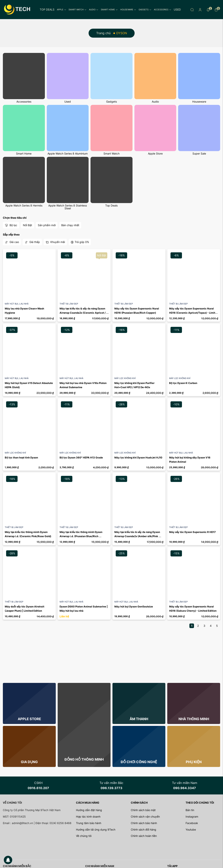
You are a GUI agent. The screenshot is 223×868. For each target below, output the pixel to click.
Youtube (191, 830)
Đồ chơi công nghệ (139, 762)
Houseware (128, 10)
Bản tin (190, 810)
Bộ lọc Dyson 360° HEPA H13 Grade (81, 457)
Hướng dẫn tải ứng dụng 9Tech (96, 830)
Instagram (192, 817)
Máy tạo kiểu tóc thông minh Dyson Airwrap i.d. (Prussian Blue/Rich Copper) (81, 536)
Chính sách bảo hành (144, 823)
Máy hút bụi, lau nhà (17, 304)
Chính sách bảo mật (143, 810)
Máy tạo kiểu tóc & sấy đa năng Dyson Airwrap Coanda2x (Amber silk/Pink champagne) (137, 536)
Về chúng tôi (84, 836)
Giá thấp (32, 242)
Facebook (192, 823)
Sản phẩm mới (47, 225)
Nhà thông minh (194, 719)
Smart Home (109, 10)
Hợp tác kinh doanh (88, 817)
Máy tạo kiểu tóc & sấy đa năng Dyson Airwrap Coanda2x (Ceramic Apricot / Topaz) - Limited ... (83, 313)
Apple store (29, 719)
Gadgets (145, 10)
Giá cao (12, 242)
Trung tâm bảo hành (89, 823)
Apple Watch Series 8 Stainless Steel (68, 207)
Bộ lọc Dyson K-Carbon (183, 383)
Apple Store (155, 153)
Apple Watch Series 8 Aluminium (68, 153)
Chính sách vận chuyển (145, 817)
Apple (62, 10)
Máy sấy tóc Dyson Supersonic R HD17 (192, 532)
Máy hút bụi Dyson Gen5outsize (134, 606)
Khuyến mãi (55, 242)
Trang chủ (103, 33)
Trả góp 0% (80, 242)
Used (177, 9)
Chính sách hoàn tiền (144, 836)
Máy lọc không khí (125, 378)
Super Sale (199, 153)
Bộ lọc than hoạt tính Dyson (21, 457)
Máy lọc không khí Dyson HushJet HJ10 (138, 457)
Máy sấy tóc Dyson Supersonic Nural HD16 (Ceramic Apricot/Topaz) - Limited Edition (194, 313)
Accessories (163, 10)
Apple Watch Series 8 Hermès (24, 205)
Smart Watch (78, 10)
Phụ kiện (194, 762)
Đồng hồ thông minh (84, 759)
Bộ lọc (11, 225)
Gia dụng (29, 762)
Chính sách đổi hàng (143, 830)
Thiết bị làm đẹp (69, 304)
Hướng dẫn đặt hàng (89, 810)
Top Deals (47, 9)
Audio (94, 10)
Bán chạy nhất (70, 225)
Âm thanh (139, 719)
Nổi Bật (27, 225)
